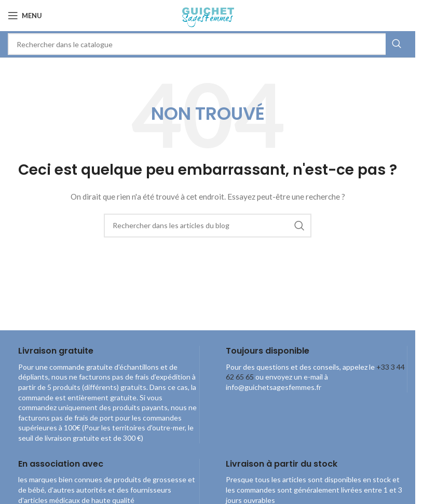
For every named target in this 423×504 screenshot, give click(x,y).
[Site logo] (207, 15)
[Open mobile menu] (25, 16)
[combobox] (208, 44)
